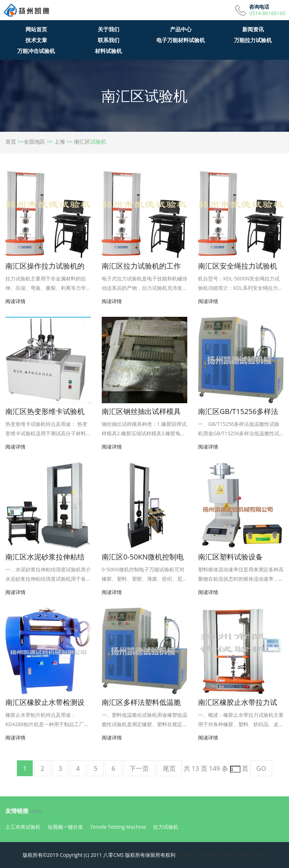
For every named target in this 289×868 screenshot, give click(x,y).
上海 (60, 141)
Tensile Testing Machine (118, 827)
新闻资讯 (253, 29)
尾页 (169, 768)
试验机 (259, 855)
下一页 (139, 768)
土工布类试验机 (23, 827)
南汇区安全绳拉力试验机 (238, 266)
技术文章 (36, 40)
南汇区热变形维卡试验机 (45, 411)
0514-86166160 (267, 13)
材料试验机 (108, 51)
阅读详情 (15, 301)
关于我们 (109, 29)
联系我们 (109, 40)
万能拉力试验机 (253, 40)
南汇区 (82, 141)
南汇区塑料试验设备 (230, 557)
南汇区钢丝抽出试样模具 (141, 411)
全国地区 (35, 141)
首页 (11, 141)
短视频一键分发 (65, 827)
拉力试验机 (166, 827)
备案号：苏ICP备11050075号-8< (214, 855)
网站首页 (36, 29)
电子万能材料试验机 (181, 40)
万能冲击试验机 (36, 51)
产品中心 (181, 29)
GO (261, 768)
